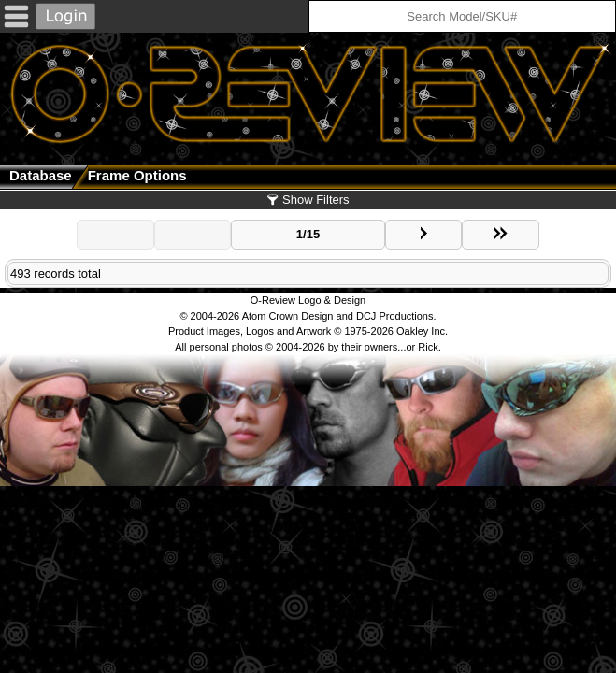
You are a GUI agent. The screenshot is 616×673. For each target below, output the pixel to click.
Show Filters (308, 200)
